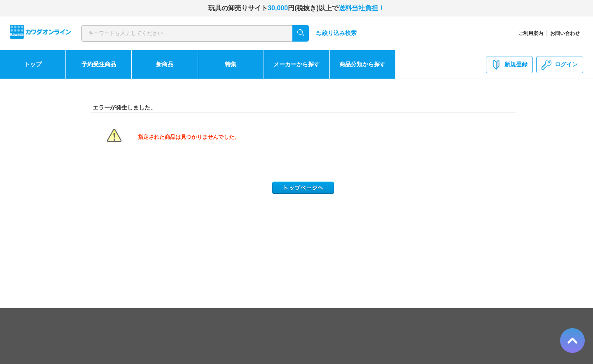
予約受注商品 (99, 64)
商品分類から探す (362, 64)
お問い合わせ (565, 33)
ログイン (560, 65)
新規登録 (509, 65)
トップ (33, 64)
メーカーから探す (296, 64)
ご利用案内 (531, 33)
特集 (231, 64)
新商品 (165, 64)
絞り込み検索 (336, 33)
